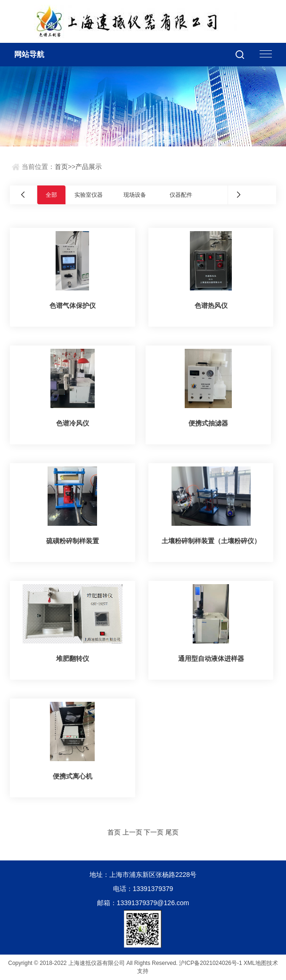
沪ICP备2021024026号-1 (210, 963)
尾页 (172, 832)
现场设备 (135, 195)
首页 (61, 167)
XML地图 (255, 963)
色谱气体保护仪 (73, 305)
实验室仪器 (89, 195)
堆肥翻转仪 (73, 659)
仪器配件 (181, 195)
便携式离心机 (73, 776)
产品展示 (89, 167)
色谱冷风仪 (73, 423)
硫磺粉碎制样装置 (73, 541)
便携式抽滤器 (208, 423)
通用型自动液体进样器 (211, 659)
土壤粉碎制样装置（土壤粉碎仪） (211, 541)
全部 (51, 195)
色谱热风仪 (211, 305)
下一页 (154, 832)
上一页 (132, 832)
